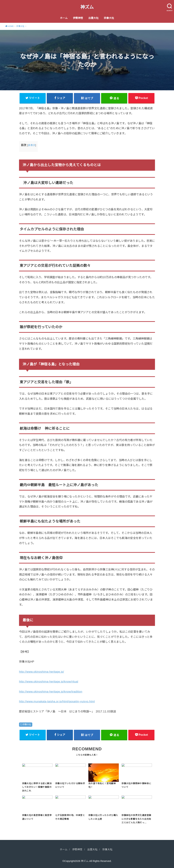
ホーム (64, 18)
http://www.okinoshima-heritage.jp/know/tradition (51, 692)
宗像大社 (109, 18)
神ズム (87, 7)
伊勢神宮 (78, 18)
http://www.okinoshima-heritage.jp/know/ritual (49, 681)
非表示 (32, 145)
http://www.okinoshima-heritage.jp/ (42, 672)
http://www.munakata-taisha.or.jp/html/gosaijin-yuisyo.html (57, 701)
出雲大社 (93, 18)
